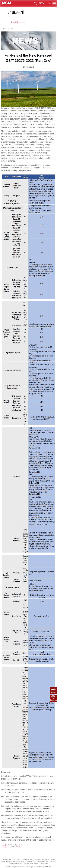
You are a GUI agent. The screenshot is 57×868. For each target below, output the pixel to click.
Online (53, 691)
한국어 (42, 3)
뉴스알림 (15, 22)
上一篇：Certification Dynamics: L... (13, 845)
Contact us (53, 698)
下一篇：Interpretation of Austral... (12, 847)
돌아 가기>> (8, 29)
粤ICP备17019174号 (45, 867)
